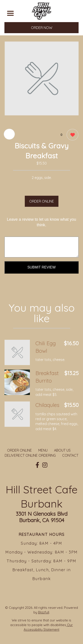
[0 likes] (71, 135)
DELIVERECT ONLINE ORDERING (30, 455)
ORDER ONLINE (42, 201)
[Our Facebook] (37, 465)
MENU (43, 450)
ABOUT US (62, 450)
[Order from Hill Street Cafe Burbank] (17, 352)
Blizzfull (44, 612)
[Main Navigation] (10, 13)
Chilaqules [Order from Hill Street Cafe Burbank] (47, 405)
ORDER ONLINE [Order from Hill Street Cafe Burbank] (19, 450)
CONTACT (70, 455)
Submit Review (42, 267)
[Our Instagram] (45, 465)
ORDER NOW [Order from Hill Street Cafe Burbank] (42, 28)
